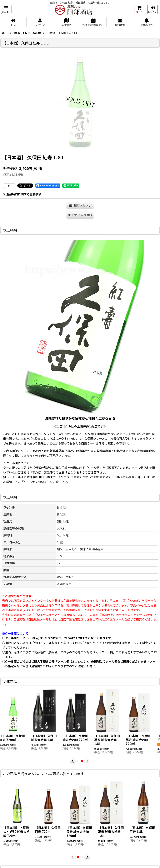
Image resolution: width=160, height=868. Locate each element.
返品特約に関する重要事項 (22, 194)
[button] (6, 9)
